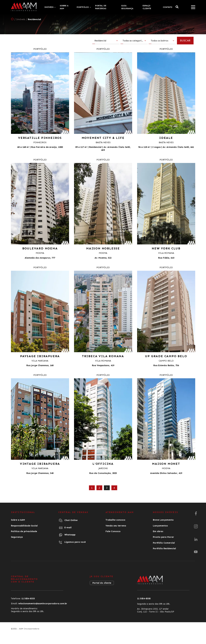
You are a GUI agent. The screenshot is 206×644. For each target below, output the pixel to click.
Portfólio (83, 7)
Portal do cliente (102, 583)
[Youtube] (196, 552)
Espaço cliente (147, 7)
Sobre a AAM (64, 7)
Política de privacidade (24, 531)
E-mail (65, 528)
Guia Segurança (127, 7)
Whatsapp (67, 535)
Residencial (34, 19)
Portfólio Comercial (164, 542)
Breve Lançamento (163, 520)
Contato (168, 7)
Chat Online (68, 520)
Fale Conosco (113, 531)
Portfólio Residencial (164, 548)
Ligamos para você (72, 542)
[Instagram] (196, 527)
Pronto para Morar (163, 537)
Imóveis (49, 7)
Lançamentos (160, 526)
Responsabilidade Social (24, 526)
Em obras (158, 531)
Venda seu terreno (116, 526)
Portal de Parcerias (101, 7)
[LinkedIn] (196, 539)
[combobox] (106, 41)
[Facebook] (196, 514)
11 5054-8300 (144, 598)
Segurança (17, 537)
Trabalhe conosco (115, 520)
